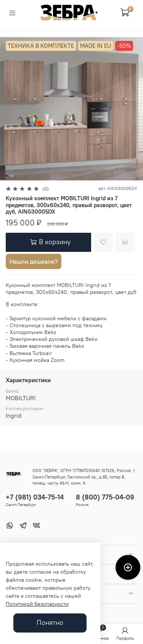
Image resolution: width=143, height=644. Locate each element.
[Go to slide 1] (6, 176)
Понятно (50, 623)
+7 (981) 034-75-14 (35, 497)
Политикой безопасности (37, 604)
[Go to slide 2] (11, 176)
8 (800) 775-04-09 (105, 497)
